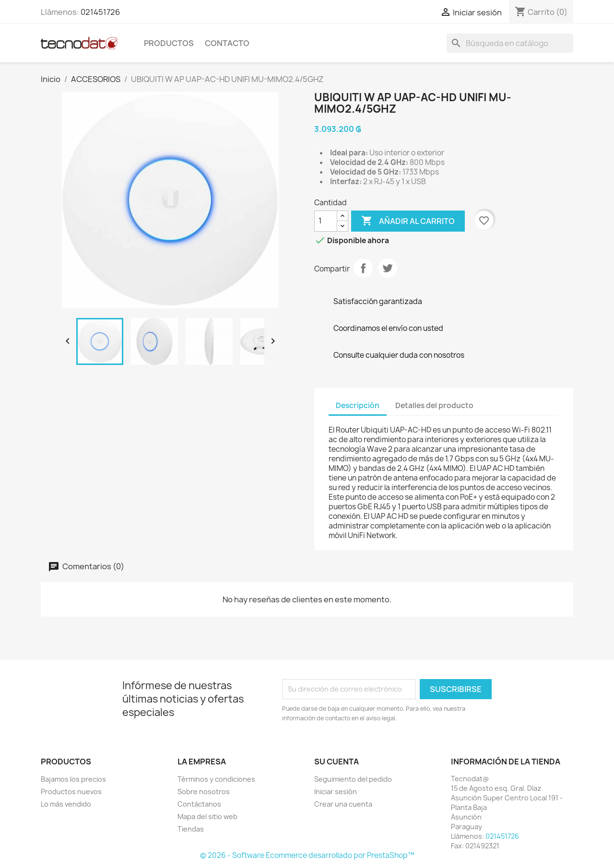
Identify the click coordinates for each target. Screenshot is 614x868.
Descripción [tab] (358, 405)
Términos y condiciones (216, 779)
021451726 (100, 12)
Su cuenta (337, 762)
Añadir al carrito (408, 221)
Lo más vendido (66, 804)
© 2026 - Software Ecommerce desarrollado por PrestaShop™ (307, 855)
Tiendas (191, 829)
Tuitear (388, 268)
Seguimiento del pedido (353, 779)
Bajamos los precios (73, 779)
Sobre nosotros (204, 792)
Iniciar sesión (336, 792)
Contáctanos (199, 804)
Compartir (363, 268)
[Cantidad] (326, 221)
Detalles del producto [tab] (434, 405)
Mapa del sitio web (207, 816)
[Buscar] (510, 43)
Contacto (227, 43)
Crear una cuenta (343, 804)
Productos (169, 43)
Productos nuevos (71, 792)
